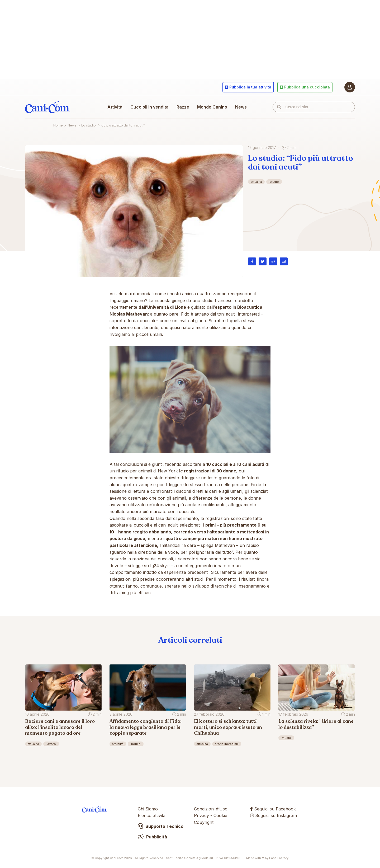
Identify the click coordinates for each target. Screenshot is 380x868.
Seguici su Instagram (274, 815)
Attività (115, 107)
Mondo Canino (212, 107)
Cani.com (47, 107)
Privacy (201, 815)
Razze (183, 107)
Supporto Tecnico (161, 826)
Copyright (204, 822)
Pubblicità (152, 837)
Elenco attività (152, 815)
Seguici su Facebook (273, 809)
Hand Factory (279, 858)
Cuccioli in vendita (149, 107)
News (241, 107)
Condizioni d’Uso (211, 809)
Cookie (220, 815)
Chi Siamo (148, 809)
